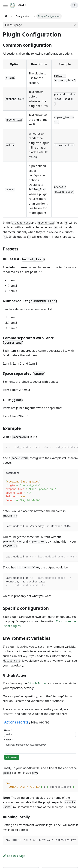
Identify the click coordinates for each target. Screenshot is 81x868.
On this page (14, 25)
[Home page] (6, 16)
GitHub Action (37, 683)
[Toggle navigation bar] (5, 5)
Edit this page (14, 856)
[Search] (74, 5)
